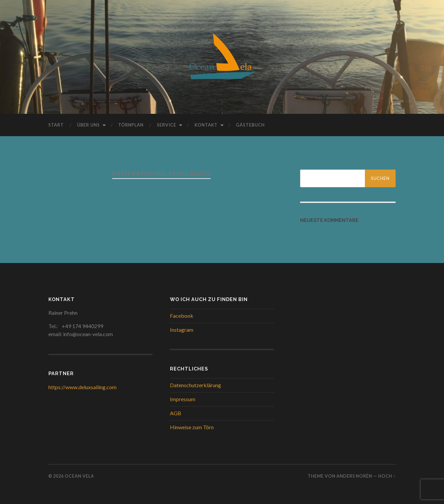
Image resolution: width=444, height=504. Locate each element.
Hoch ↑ (387, 476)
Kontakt (206, 125)
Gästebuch (250, 125)
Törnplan (131, 125)
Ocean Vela (79, 476)
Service (167, 125)
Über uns (88, 125)
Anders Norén (354, 476)
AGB (176, 413)
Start (56, 125)
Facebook (182, 316)
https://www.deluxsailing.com (82, 387)
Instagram (182, 330)
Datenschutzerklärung (195, 385)
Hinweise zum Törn (192, 427)
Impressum (183, 399)
